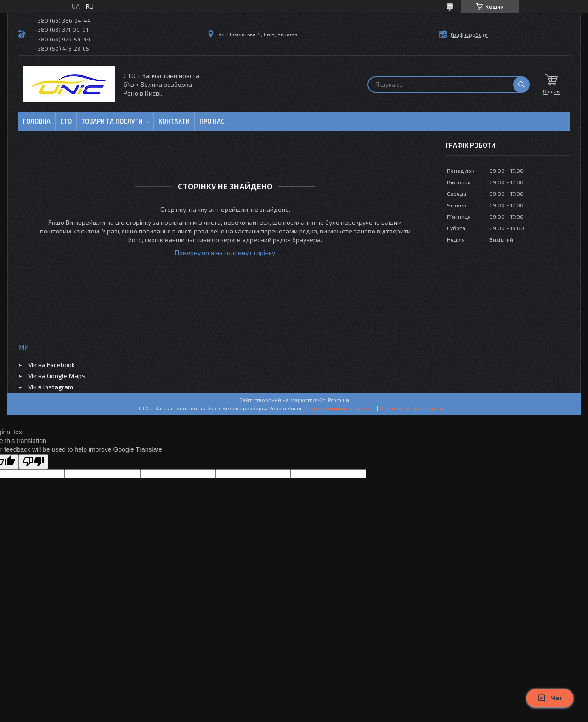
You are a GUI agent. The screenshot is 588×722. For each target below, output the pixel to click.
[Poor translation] (34, 462)
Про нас (212, 121)
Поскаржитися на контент (341, 408)
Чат (550, 698)
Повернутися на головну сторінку (225, 253)
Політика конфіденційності (415, 408)
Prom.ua (339, 400)
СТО (66, 121)
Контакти (174, 121)
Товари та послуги (112, 121)
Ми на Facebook (51, 365)
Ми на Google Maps (57, 376)
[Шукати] (521, 85)
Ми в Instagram (50, 387)
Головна (37, 121)
